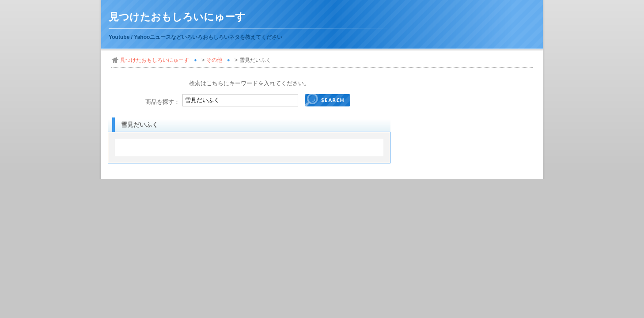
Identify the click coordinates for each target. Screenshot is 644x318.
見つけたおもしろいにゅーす (177, 17)
